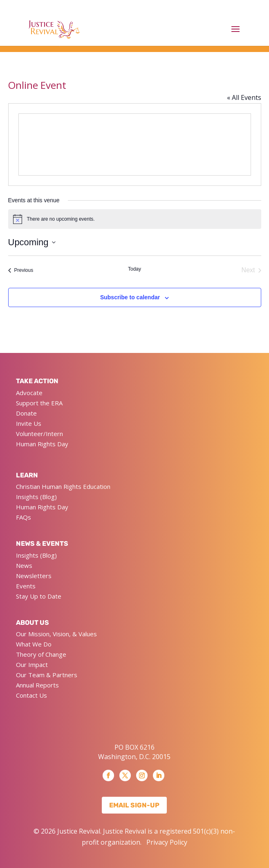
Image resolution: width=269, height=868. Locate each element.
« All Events (244, 97)
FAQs (24, 517)
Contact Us (31, 695)
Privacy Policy (167, 842)
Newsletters (34, 576)
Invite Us (29, 423)
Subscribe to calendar (130, 297)
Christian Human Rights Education (63, 486)
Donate (26, 413)
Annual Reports (37, 685)
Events (26, 586)
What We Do (34, 644)
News (24, 565)
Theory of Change (41, 654)
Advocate (29, 393)
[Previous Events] (21, 270)
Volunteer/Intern (39, 434)
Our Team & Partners (47, 675)
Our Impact (32, 665)
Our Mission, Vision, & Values (56, 634)
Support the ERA (39, 403)
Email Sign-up (134, 805)
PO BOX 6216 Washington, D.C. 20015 (134, 752)
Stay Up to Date (39, 596)
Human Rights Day (42, 444)
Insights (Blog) (36, 497)
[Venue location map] (135, 145)
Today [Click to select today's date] (134, 269)
